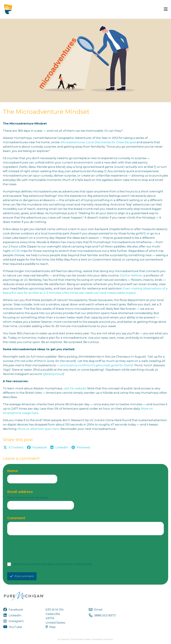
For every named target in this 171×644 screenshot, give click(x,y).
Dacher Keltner (131, 275)
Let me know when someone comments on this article (52, 564)
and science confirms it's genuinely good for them (96, 365)
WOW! (16, 251)
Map (51, 627)
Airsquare (108, 639)
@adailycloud (53, 374)
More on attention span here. (39, 429)
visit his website (75, 388)
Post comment (22, 576)
